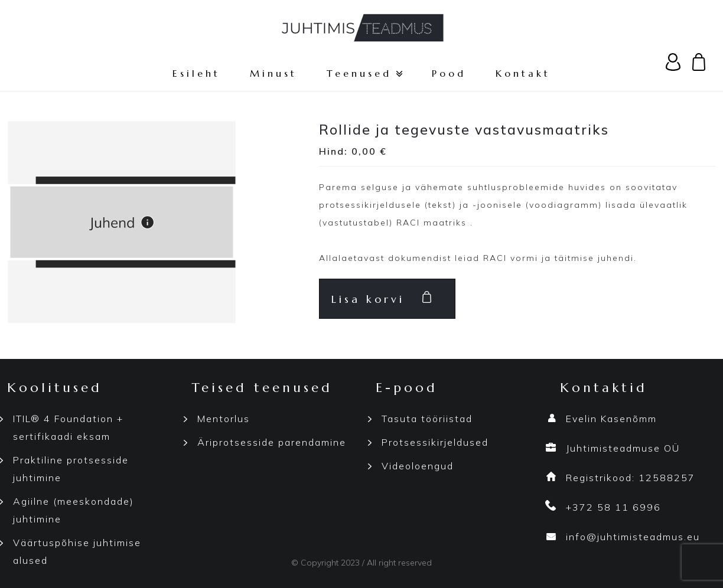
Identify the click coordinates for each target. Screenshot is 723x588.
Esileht (196, 73)
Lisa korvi (368, 299)
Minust (273, 73)
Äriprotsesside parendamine (272, 442)
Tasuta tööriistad (427, 419)
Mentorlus (224, 419)
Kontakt (523, 73)
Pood (449, 73)
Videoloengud (418, 466)
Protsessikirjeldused (435, 442)
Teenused (364, 73)
